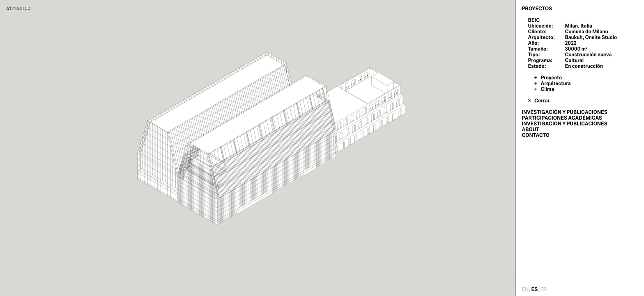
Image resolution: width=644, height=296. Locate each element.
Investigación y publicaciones (564, 112)
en (525, 289)
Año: (533, 43)
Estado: (537, 66)
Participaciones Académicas (562, 118)
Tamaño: (538, 49)
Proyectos (537, 9)
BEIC (534, 20)
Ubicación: (540, 26)
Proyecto (551, 78)
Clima (547, 89)
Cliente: (537, 32)
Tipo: (534, 55)
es (535, 289)
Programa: (540, 60)
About (530, 129)
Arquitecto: (541, 37)
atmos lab (18, 8)
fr (543, 289)
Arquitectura (555, 83)
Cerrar (542, 101)
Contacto (536, 135)
